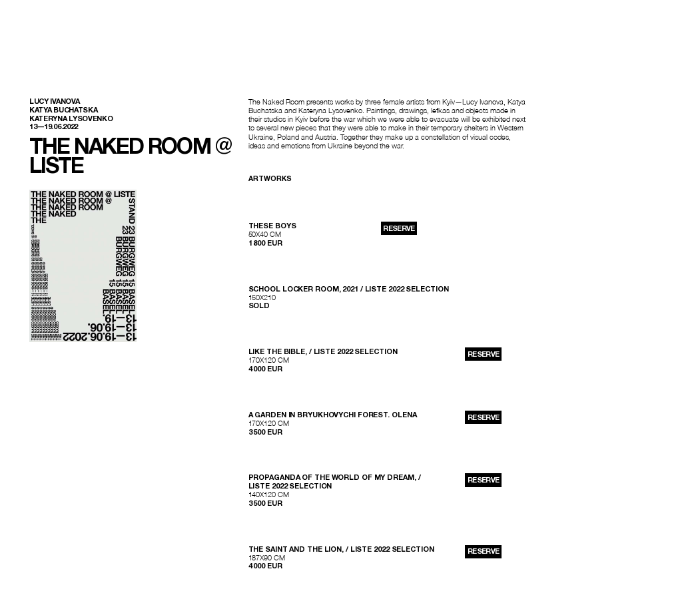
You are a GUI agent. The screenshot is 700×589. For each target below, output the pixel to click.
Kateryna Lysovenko (71, 118)
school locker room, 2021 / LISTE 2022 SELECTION (349, 289)
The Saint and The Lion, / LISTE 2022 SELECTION (341, 549)
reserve (399, 228)
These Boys (272, 226)
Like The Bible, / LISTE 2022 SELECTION (323, 351)
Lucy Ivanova (54, 101)
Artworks (270, 178)
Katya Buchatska (63, 110)
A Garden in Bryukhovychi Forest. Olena (333, 415)
